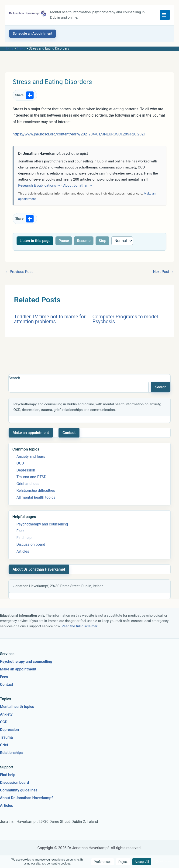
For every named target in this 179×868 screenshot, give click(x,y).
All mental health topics (36, 497)
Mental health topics (17, 707)
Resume (84, 241)
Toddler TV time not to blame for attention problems (50, 319)
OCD (20, 463)
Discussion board (31, 544)
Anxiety (6, 714)
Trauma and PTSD (31, 477)
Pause (64, 241)
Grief (4, 745)
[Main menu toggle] (165, 15)
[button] (33, 34)
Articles (23, 551)
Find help (24, 538)
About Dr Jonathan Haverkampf (39, 569)
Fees (21, 531)
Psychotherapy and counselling (42, 524)
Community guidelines (19, 790)
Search (14, 378)
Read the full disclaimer (79, 626)
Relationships (11, 753)
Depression (26, 470)
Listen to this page (35, 241)
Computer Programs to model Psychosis (125, 319)
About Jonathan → (78, 185)
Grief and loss (28, 484)
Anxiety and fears (31, 456)
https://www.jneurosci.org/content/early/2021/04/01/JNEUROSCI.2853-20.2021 (79, 134)
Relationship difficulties (36, 490)
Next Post (163, 272)
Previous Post (19, 272)
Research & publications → (39, 185)
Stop (102, 241)
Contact (69, 433)
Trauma (6, 737)
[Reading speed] (122, 241)
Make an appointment (31, 433)
